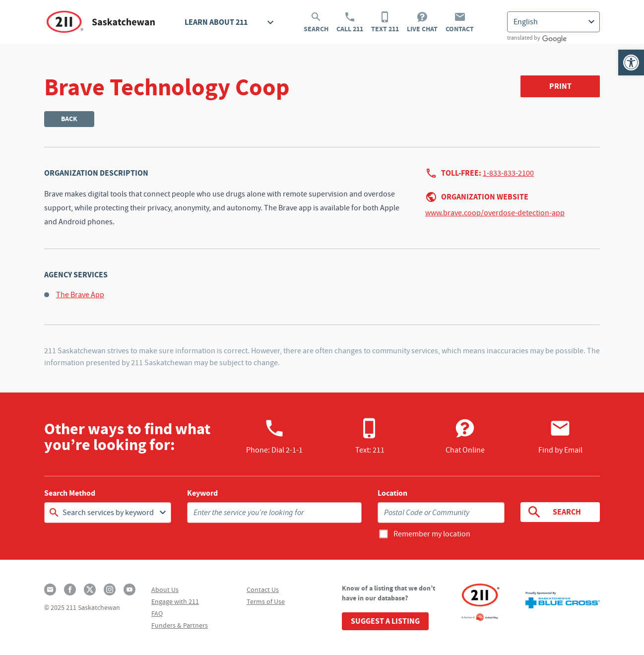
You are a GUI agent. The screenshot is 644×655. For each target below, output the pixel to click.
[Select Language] (553, 22)
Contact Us (263, 589)
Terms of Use (266, 601)
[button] (631, 63)
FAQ (157, 613)
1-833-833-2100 (508, 173)
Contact (460, 22)
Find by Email (560, 436)
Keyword (202, 493)
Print (560, 86)
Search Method (70, 493)
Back (69, 119)
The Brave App (80, 295)
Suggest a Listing (385, 621)
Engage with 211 (175, 601)
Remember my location (432, 534)
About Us (165, 589)
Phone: (274, 436)
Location (392, 493)
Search (316, 22)
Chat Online (465, 436)
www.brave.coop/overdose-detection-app (495, 213)
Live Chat (422, 22)
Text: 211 (370, 436)
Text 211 (385, 22)
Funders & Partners (180, 625)
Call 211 (350, 22)
